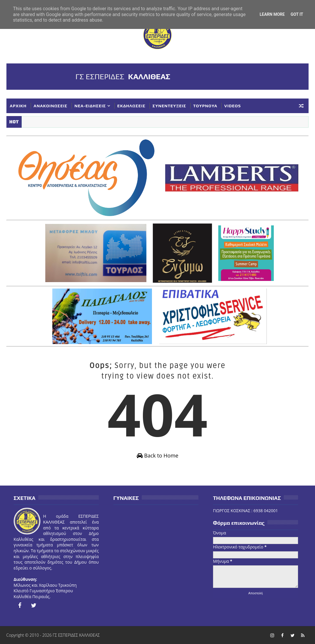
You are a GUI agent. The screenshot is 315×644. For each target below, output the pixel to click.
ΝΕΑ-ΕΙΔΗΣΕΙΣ (90, 106)
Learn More (272, 14)
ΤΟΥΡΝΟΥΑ (205, 106)
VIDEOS (233, 106)
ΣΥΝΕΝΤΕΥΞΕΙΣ (169, 106)
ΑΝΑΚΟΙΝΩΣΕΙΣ (51, 106)
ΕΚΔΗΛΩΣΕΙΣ (131, 106)
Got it (297, 14)
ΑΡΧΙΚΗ (18, 106)
